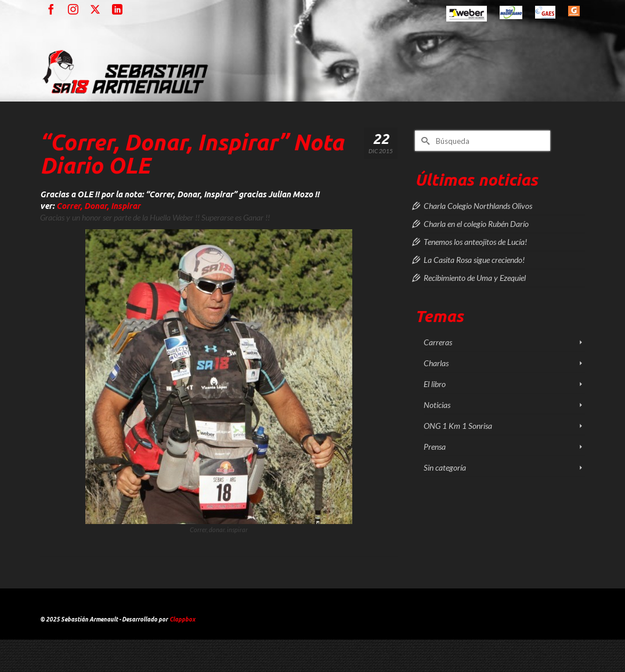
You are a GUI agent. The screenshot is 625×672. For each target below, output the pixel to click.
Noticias (437, 405)
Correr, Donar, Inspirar (98, 206)
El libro (435, 384)
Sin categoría (445, 467)
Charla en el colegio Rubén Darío (476, 224)
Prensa (435, 447)
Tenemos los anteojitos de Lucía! (475, 242)
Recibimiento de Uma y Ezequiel (475, 278)
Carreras (438, 342)
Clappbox (182, 619)
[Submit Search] (424, 141)
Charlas (436, 363)
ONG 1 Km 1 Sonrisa (458, 426)
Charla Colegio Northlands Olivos (478, 206)
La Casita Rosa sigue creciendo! (474, 260)
